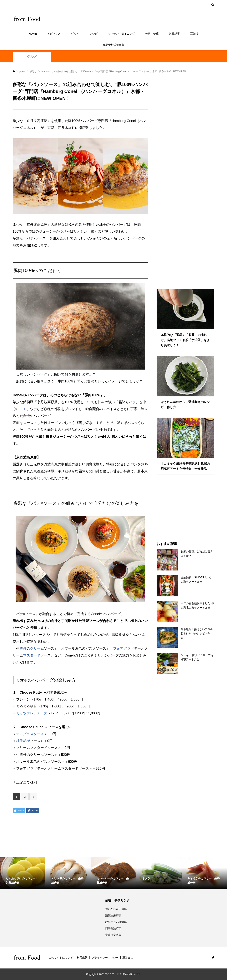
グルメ (75, 34)
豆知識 (194, 34)
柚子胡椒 (23, 741)
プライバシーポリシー (105, 958)
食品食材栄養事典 (113, 45)
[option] (23, 873)
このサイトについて (61, 958)
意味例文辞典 (113, 935)
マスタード (32, 655)
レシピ (93, 34)
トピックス (54, 34)
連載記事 (174, 34)
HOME (33, 34)
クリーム (37, 648)
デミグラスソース (30, 734)
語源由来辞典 (113, 915)
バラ (132, 402)
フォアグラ (122, 648)
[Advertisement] (185, 180)
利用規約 (82, 958)
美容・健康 (152, 34)
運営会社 (128, 958)
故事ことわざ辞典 (116, 922)
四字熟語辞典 (113, 928)
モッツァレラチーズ (32, 713)
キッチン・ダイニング (121, 34)
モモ (23, 409)
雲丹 (23, 648)
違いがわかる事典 (116, 909)
